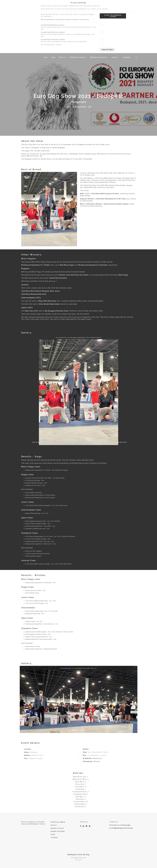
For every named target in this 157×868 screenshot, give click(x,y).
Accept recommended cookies (113, 16)
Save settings (107, 50)
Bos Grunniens (73, 272)
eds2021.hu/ (97, 758)
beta (46, 57)
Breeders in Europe (77, 57)
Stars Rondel (44, 304)
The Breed (126, 57)
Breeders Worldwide (98, 57)
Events (115, 57)
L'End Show (96, 194)
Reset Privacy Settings (58, 822)
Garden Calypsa (122, 204)
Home (53, 57)
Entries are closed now (30, 154)
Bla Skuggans (50, 311)
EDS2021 (97, 761)
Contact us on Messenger (120, 825)
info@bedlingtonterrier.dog (121, 828)
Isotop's (95, 311)
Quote (95, 301)
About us (63, 57)
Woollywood (82, 262)
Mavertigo (52, 301)
